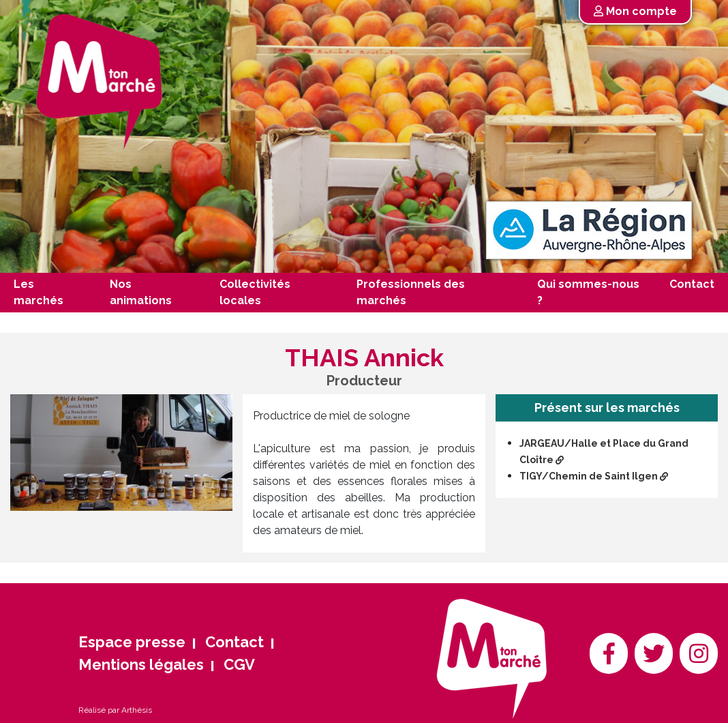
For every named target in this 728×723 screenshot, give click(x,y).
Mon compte (635, 11)
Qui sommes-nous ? (588, 292)
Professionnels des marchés (411, 292)
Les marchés (39, 292)
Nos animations (141, 292)
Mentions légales (141, 664)
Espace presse (132, 642)
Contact (692, 284)
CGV (239, 664)
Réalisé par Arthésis (115, 710)
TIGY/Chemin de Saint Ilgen (594, 476)
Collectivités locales (255, 292)
